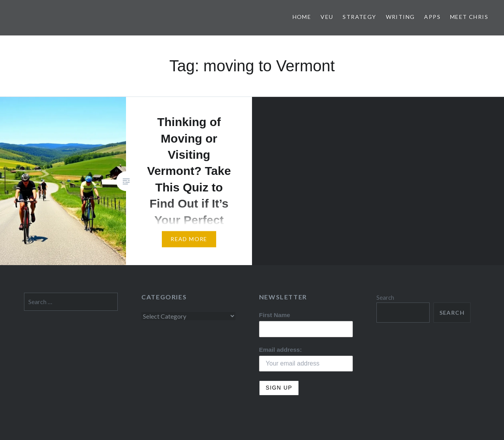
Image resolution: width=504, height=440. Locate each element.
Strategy (359, 17)
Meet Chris (469, 17)
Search (385, 297)
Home (302, 17)
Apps (432, 17)
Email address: (281, 350)
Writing (400, 17)
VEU (327, 17)
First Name (275, 315)
